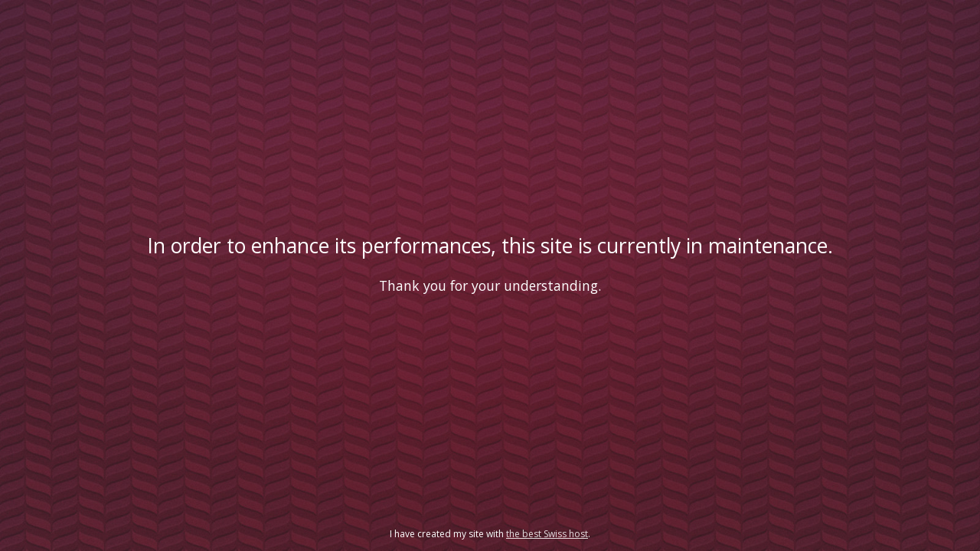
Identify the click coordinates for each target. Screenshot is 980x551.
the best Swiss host (547, 534)
